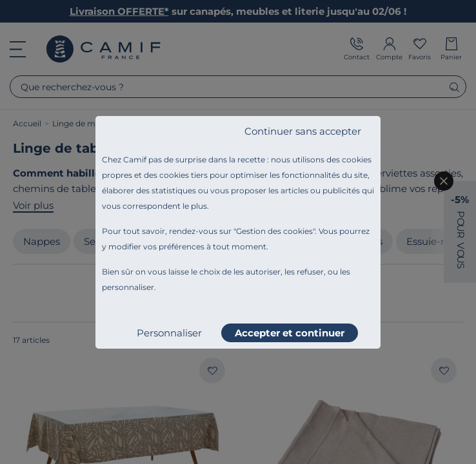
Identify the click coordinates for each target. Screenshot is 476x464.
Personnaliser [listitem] (169, 333)
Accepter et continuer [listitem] (290, 333)
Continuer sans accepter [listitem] (303, 131)
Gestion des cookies (274, 231)
